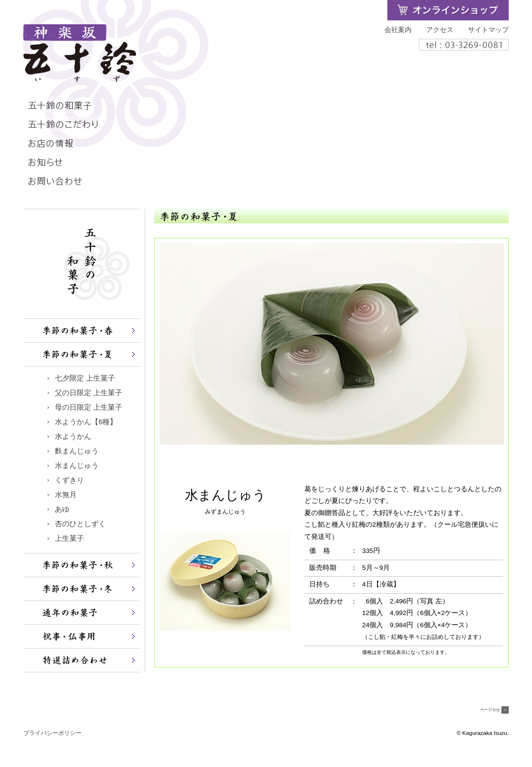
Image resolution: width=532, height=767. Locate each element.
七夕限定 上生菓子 (85, 378)
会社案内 (398, 30)
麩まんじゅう (77, 451)
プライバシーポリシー (52, 733)
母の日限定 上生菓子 (89, 407)
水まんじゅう (77, 466)
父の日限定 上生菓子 (92, 393)
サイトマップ (488, 30)
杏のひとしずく (80, 524)
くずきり (69, 480)
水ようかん (73, 436)
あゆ (62, 509)
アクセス (440, 30)
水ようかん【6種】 (86, 422)
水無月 (66, 495)
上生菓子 (69, 538)
